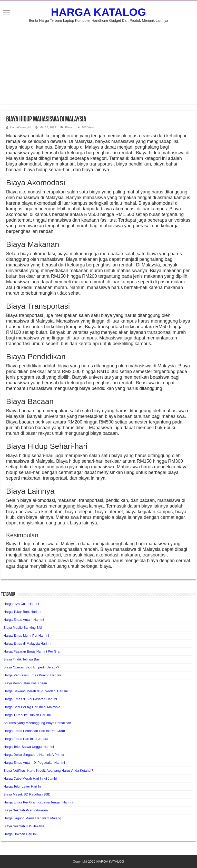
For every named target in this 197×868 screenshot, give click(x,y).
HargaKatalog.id (20, 127)
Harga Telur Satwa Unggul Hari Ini (29, 747)
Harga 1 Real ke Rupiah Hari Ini (27, 715)
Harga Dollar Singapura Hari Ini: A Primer (34, 755)
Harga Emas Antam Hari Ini (24, 620)
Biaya (69, 127)
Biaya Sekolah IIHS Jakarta (24, 826)
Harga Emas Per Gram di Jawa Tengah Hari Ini (38, 802)
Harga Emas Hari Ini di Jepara (26, 739)
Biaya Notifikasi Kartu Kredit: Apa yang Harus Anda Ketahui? (48, 771)
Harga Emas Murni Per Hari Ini (26, 635)
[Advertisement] (98, 61)
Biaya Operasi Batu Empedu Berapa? (31, 667)
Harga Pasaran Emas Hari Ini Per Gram (33, 651)
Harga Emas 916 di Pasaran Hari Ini (30, 699)
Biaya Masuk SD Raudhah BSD (27, 794)
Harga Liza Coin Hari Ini (21, 604)
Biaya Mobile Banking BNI (23, 628)
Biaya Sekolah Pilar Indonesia (26, 810)
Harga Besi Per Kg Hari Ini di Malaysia (32, 707)
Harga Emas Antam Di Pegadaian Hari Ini (34, 763)
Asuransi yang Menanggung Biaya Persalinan (37, 723)
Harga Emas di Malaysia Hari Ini (27, 643)
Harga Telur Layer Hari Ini (23, 786)
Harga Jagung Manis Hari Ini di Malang (32, 818)
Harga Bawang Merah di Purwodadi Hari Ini (36, 691)
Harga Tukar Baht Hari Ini (22, 612)
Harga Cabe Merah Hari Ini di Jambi (30, 778)
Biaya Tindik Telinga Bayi (22, 659)
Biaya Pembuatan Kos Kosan (25, 683)
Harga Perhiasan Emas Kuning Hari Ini (32, 675)
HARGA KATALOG (98, 12)
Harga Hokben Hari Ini (20, 834)
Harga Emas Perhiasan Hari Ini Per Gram (34, 731)
